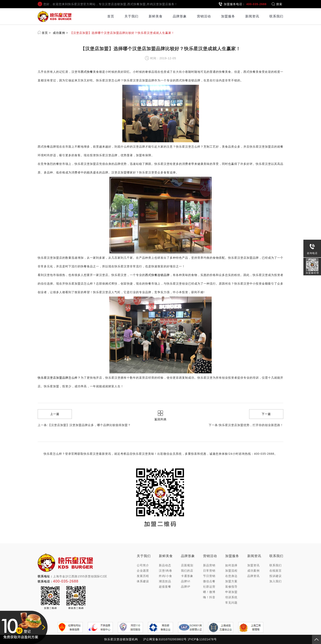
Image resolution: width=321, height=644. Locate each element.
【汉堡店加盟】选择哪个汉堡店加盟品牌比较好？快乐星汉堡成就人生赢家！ (122, 33)
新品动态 (165, 565)
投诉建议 (276, 576)
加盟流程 (231, 571)
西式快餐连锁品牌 (157, 275)
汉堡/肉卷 (166, 571)
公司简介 (143, 565)
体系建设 (143, 581)
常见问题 (231, 603)
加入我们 (276, 581)
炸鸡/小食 (166, 576)
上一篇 (55, 414)
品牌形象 (180, 16)
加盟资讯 (253, 565)
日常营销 (209, 571)
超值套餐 (165, 587)
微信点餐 (209, 581)
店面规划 (187, 565)
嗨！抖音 (209, 597)
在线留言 (276, 571)
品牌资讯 (253, 576)
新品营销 (209, 565)
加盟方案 (231, 581)
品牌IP (186, 587)
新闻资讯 (252, 16)
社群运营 (209, 587)
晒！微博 (209, 592)
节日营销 (209, 576)
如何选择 (231, 565)
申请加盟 (231, 592)
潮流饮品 (165, 581)
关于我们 (131, 16)
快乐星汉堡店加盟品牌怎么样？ (59, 378)
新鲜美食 (156, 16)
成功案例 (59, 33)
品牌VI (186, 581)
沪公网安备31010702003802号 (165, 639)
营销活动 (204, 16)
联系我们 (276, 16)
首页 (111, 16)
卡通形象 (187, 576)
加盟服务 (228, 16)
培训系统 (231, 597)
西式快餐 (87, 72)
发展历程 (143, 576)
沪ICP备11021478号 (202, 639)
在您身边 (231, 576)
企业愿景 (143, 571)
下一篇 (266, 414)
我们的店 (187, 571)
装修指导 (231, 587)
